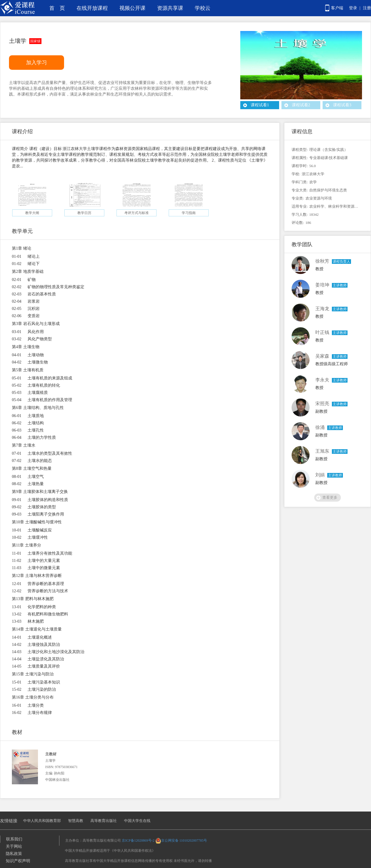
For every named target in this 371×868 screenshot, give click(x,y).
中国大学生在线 (137, 821)
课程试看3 (342, 105)
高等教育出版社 (104, 821)
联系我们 (14, 839)
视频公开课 (132, 8)
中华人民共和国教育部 (42, 821)
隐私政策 (14, 854)
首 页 (57, 8)
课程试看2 (301, 105)
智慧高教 (76, 821)
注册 (367, 8)
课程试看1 (260, 105)
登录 (353, 8)
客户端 (337, 8)
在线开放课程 (92, 8)
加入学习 (37, 63)
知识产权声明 (18, 861)
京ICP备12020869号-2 (138, 840)
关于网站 (14, 846)
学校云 (203, 8)
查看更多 (330, 497)
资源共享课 (170, 8)
